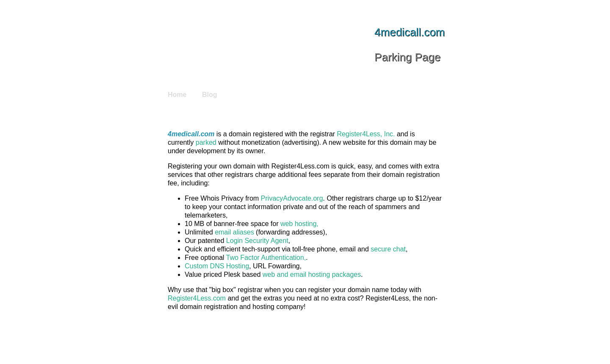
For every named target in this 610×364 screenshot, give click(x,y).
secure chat (388, 249)
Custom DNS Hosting (217, 266)
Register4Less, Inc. (366, 134)
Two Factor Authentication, (266, 258)
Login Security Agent (257, 241)
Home (177, 95)
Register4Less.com (197, 298)
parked (206, 142)
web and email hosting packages (312, 274)
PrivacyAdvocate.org (292, 198)
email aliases (234, 232)
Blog (210, 95)
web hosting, (299, 224)
